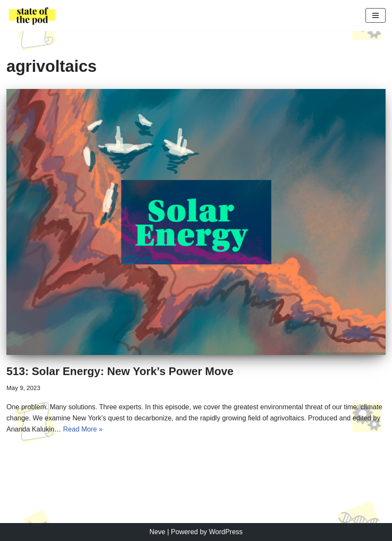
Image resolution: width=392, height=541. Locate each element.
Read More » (83, 429)
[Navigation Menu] (376, 15)
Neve (157, 532)
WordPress (226, 532)
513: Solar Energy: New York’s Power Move (120, 371)
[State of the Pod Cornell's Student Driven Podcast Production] (32, 16)
